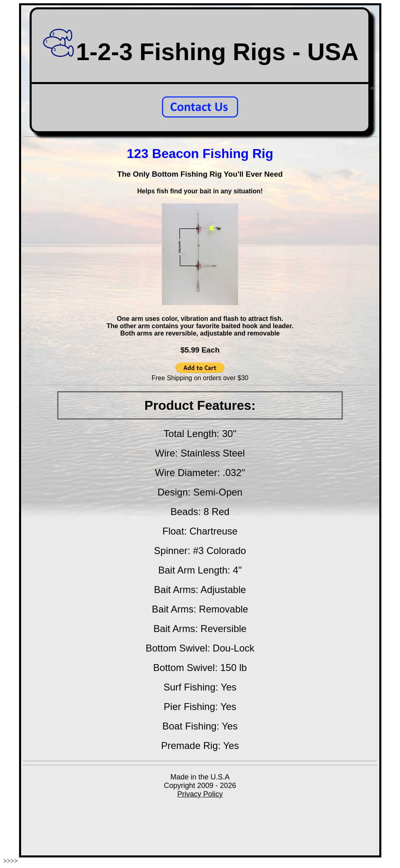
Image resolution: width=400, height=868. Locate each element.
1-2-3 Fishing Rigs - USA (200, 52)
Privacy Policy (200, 794)
